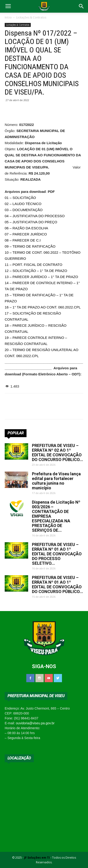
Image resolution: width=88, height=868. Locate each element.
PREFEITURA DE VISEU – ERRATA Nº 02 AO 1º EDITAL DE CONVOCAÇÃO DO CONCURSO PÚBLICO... (57, 452)
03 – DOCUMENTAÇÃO (24, 210)
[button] (81, 6)
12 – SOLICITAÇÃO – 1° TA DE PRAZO (36, 271)
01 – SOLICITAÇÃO (20, 198)
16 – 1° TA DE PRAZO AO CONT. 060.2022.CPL (43, 307)
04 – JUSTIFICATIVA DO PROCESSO (35, 216)
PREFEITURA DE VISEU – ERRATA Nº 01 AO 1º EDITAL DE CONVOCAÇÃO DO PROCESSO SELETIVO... (57, 554)
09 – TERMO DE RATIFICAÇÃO (30, 246)
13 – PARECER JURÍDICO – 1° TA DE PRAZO (41, 277)
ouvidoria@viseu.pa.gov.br (35, 723)
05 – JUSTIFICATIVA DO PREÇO (31, 222)
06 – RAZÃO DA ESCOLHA (26, 228)
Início (8, 17)
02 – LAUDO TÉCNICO (23, 204)
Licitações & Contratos (31, 17)
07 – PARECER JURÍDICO (26, 234)
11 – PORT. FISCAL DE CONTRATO (33, 265)
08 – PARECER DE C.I (23, 240)
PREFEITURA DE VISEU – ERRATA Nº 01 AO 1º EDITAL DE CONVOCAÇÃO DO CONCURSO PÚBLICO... (57, 584)
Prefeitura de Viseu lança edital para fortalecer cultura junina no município (56, 481)
